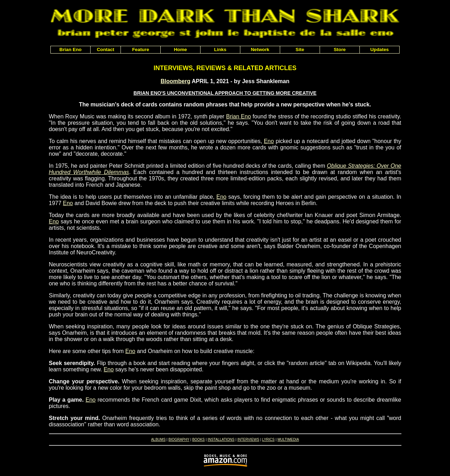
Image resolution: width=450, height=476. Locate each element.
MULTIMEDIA (288, 440)
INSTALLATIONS (221, 440)
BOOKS (198, 440)
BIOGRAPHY (179, 440)
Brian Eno (238, 116)
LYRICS (268, 440)
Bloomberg (175, 81)
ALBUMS (158, 440)
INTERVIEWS (248, 440)
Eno (269, 141)
